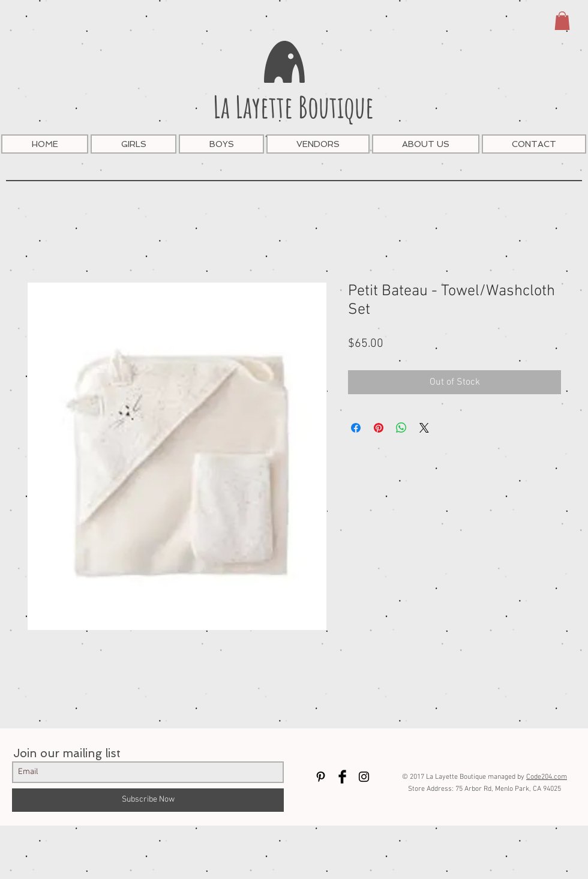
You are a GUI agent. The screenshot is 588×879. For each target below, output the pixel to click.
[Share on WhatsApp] (401, 428)
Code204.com (547, 777)
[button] (562, 21)
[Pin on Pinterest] (379, 428)
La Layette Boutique (293, 106)
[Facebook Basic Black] (342, 777)
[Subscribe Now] (148, 800)
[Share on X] (424, 428)
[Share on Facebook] (356, 428)
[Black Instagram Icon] (364, 777)
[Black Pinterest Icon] (321, 777)
